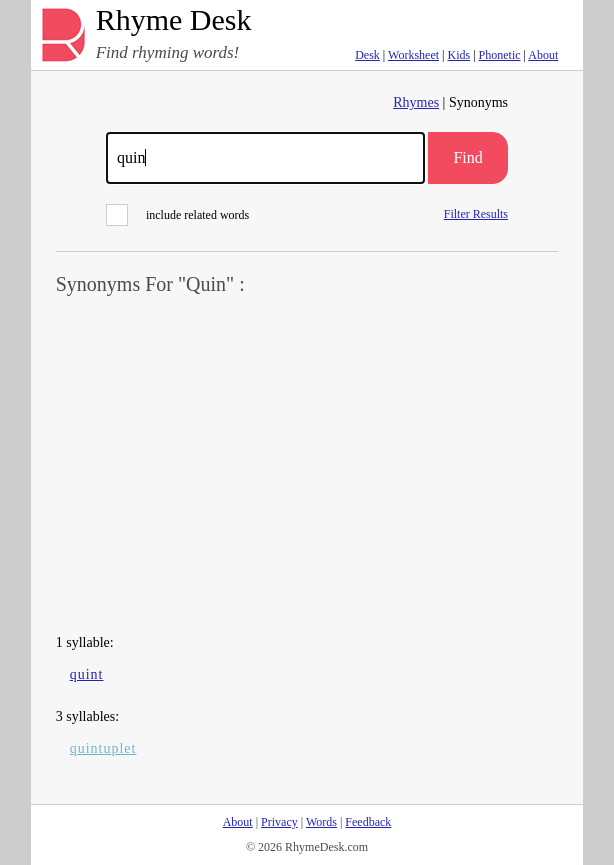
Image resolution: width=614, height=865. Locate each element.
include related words (177, 215)
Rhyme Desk (174, 20)
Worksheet (413, 55)
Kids (458, 55)
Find (467, 157)
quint (87, 674)
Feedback (368, 822)
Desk (367, 55)
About (543, 55)
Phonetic (500, 55)
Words (321, 822)
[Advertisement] (307, 466)
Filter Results (476, 213)
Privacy (279, 822)
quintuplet (103, 748)
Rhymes (416, 102)
